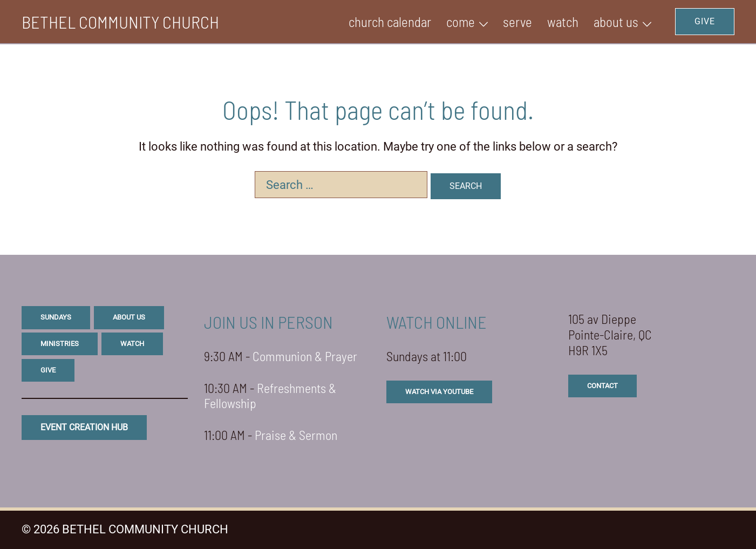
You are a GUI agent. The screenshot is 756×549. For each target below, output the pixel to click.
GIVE (705, 21)
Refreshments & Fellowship (270, 396)
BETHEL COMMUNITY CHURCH (120, 22)
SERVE (517, 22)
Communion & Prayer (305, 356)
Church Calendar (390, 22)
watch (132, 344)
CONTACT (602, 386)
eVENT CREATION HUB (84, 427)
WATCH (563, 22)
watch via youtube (439, 392)
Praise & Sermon (296, 435)
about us (129, 317)
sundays (56, 317)
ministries (60, 344)
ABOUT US (616, 22)
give (48, 370)
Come (461, 22)
